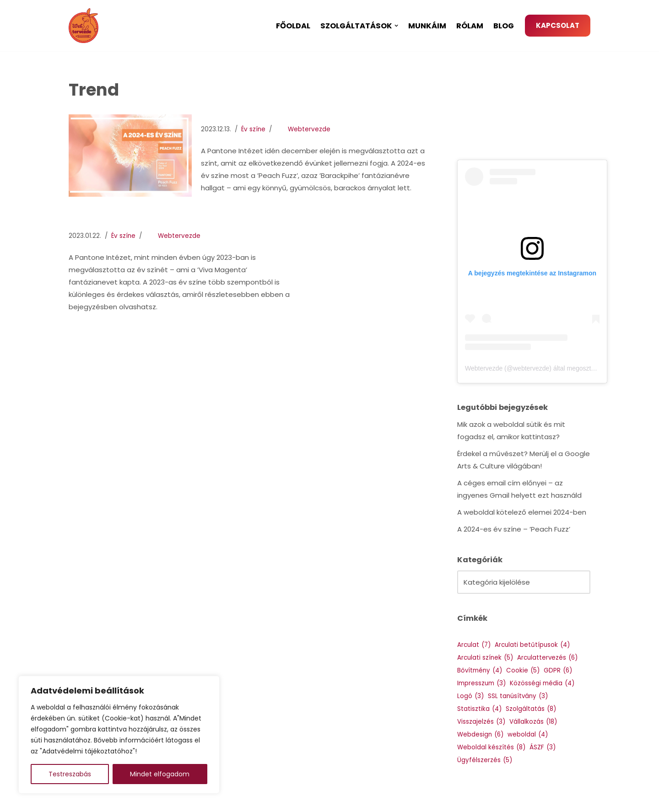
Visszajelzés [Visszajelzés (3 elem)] (481, 722)
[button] (396, 26)
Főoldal (293, 26)
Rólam (470, 26)
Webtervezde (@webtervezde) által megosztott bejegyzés (547, 368)
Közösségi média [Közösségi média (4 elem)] (542, 683)
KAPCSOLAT (558, 25)
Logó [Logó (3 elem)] (470, 696)
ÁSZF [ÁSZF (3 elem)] (543, 747)
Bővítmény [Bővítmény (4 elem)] (480, 670)
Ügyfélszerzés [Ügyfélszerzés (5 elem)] (485, 760)
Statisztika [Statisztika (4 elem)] (479, 709)
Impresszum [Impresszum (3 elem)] (481, 683)
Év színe (253, 129)
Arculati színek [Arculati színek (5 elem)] (485, 658)
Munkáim (427, 26)
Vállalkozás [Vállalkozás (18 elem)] (533, 722)
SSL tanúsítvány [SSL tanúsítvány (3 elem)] (518, 696)
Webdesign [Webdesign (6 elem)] (480, 734)
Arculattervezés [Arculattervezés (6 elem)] (547, 658)
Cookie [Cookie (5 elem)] (523, 670)
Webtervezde (309, 129)
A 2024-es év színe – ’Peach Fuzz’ (514, 529)
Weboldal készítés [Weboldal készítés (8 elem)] (491, 747)
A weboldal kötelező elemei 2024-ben (522, 512)
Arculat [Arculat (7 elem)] (474, 645)
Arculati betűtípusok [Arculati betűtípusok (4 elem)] (532, 645)
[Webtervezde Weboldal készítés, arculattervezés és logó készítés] (86, 26)
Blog (504, 26)
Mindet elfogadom (160, 774)
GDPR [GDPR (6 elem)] (558, 670)
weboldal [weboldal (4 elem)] (528, 734)
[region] (119, 735)
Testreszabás (70, 774)
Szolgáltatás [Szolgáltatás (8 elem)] (531, 709)
